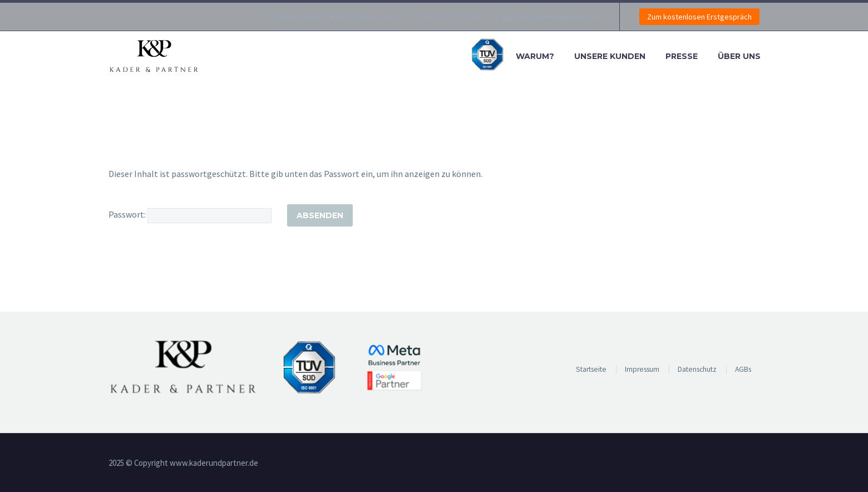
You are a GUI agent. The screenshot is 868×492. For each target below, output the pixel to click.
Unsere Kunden (610, 56)
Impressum (642, 369)
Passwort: (190, 214)
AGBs (743, 369)
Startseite (591, 369)
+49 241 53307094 (455, 17)
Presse (682, 56)
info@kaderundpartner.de (557, 17)
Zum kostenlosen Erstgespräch (699, 17)
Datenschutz (697, 369)
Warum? (535, 56)
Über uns (739, 56)
